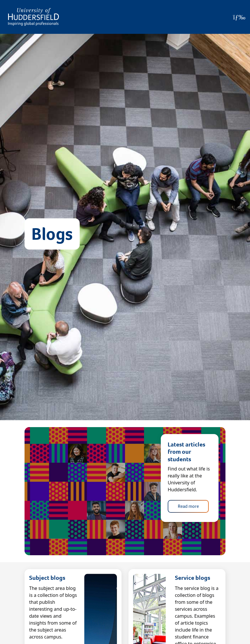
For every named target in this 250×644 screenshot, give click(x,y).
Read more (188, 506)
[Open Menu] (239, 17)
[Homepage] (33, 17)
